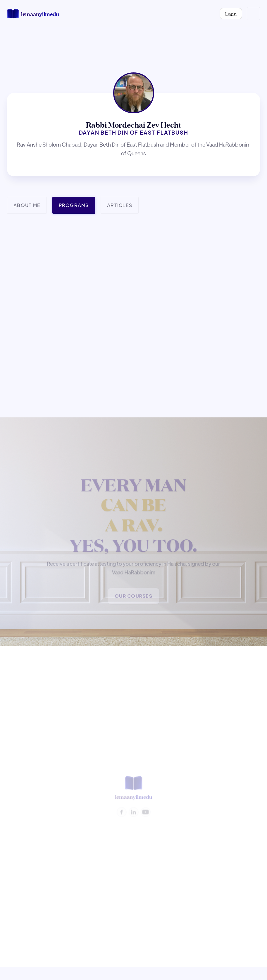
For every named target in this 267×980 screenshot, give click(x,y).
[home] (33, 14)
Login (231, 13)
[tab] (27, 205)
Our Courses (134, 597)
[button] (253, 14)
